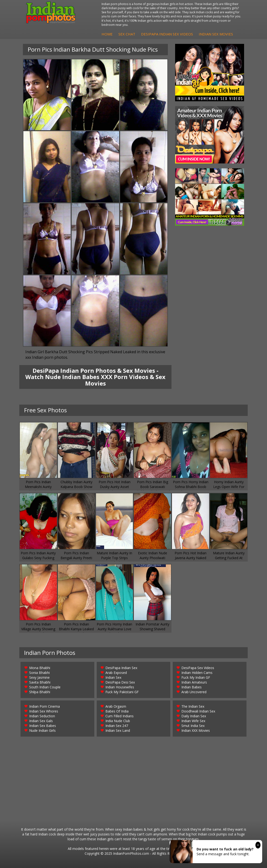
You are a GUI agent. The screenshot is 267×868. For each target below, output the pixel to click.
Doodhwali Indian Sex (198, 711)
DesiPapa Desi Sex (120, 682)
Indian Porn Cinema (44, 706)
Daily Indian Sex (194, 716)
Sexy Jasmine (39, 677)
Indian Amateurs (194, 682)
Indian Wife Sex (193, 721)
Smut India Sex (193, 726)
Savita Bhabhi (40, 682)
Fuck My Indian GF (196, 677)
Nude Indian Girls (42, 730)
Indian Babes (192, 687)
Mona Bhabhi (40, 668)
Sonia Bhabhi (39, 673)
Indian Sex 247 (117, 726)
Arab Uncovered (194, 692)
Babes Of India (117, 711)
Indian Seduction (42, 716)
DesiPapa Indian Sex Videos (167, 34)
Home (107, 34)
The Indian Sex (193, 706)
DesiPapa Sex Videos (198, 668)
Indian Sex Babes (43, 726)
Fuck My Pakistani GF (122, 692)
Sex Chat (127, 34)
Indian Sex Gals (41, 721)
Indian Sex (113, 677)
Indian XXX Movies (196, 730)
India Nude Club (118, 721)
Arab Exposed (116, 673)
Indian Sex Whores (44, 711)
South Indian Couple (45, 687)
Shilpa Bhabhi (40, 692)
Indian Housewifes (120, 687)
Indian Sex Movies (216, 34)
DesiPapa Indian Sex (121, 668)
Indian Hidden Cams (197, 673)
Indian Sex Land (118, 730)
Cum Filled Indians (120, 716)
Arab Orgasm (116, 706)
